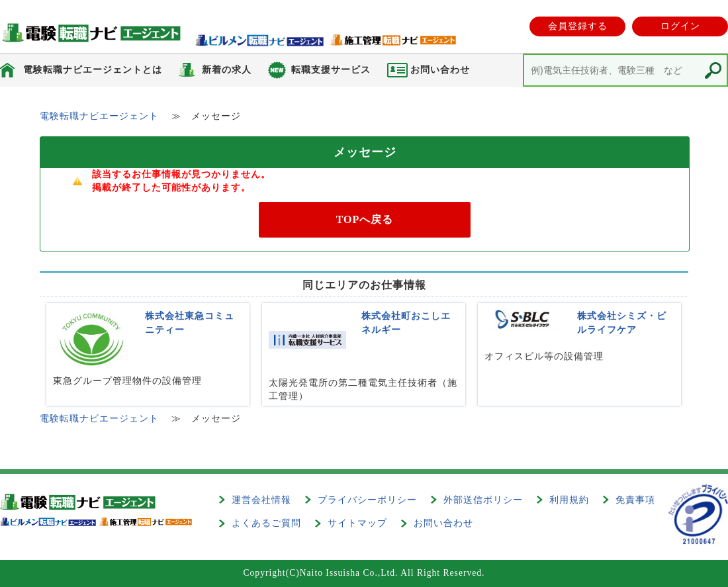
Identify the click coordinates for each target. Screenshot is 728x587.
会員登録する (578, 26)
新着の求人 (227, 70)
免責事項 (635, 500)
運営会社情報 (261, 500)
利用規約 (569, 500)
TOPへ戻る (365, 219)
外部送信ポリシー (483, 500)
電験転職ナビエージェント (99, 116)
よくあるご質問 (266, 523)
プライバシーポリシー (367, 500)
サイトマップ (357, 523)
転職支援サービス (331, 70)
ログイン (680, 26)
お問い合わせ (443, 523)
